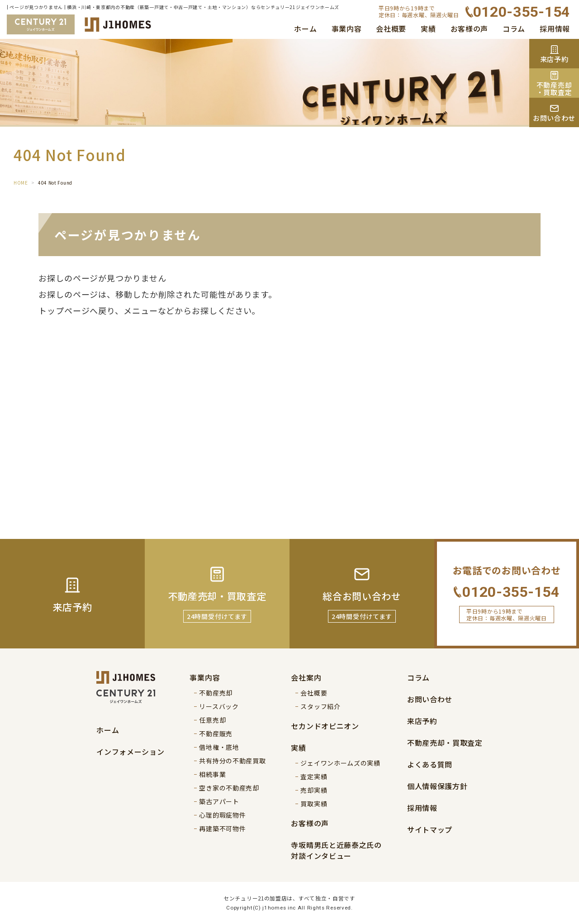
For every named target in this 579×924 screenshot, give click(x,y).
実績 (428, 29)
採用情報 (555, 29)
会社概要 (391, 29)
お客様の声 (470, 29)
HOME (21, 183)
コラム (514, 29)
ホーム (305, 29)
